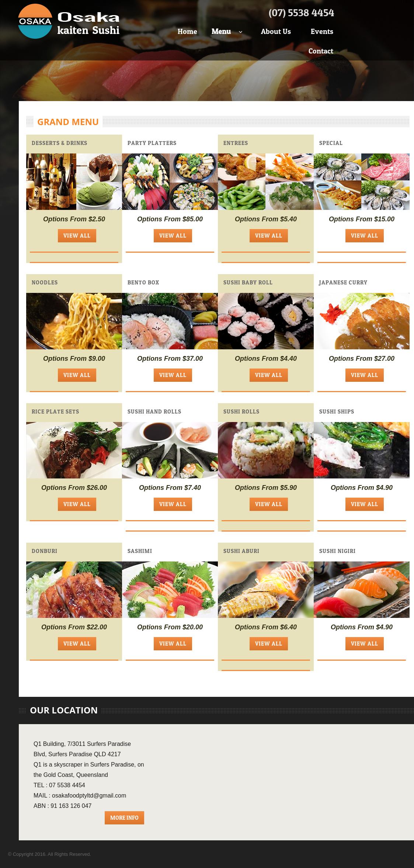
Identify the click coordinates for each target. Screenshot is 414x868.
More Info (124, 818)
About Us (276, 31)
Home (187, 31)
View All (77, 236)
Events (322, 31)
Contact (321, 51)
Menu (221, 31)
